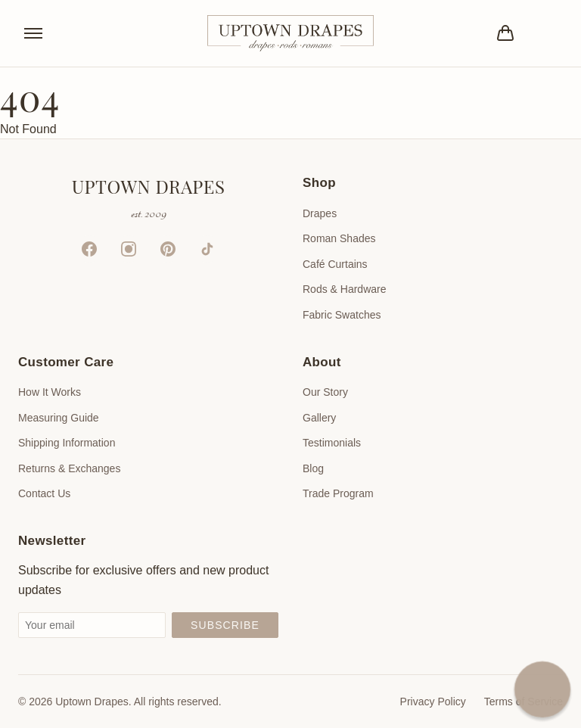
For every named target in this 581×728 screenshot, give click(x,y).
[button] (543, 690)
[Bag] (505, 33)
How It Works (50, 392)
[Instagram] (129, 249)
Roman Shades (339, 238)
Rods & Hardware (345, 289)
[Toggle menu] (33, 33)
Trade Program (338, 493)
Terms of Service (524, 702)
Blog (313, 468)
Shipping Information (67, 443)
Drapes (320, 213)
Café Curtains (335, 264)
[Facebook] (89, 249)
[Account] (548, 33)
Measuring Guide (59, 418)
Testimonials (332, 443)
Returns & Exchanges (69, 468)
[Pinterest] (168, 249)
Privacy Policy (433, 702)
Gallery (319, 418)
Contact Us (44, 493)
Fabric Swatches (342, 315)
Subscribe (225, 625)
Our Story (325, 392)
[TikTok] (207, 249)
